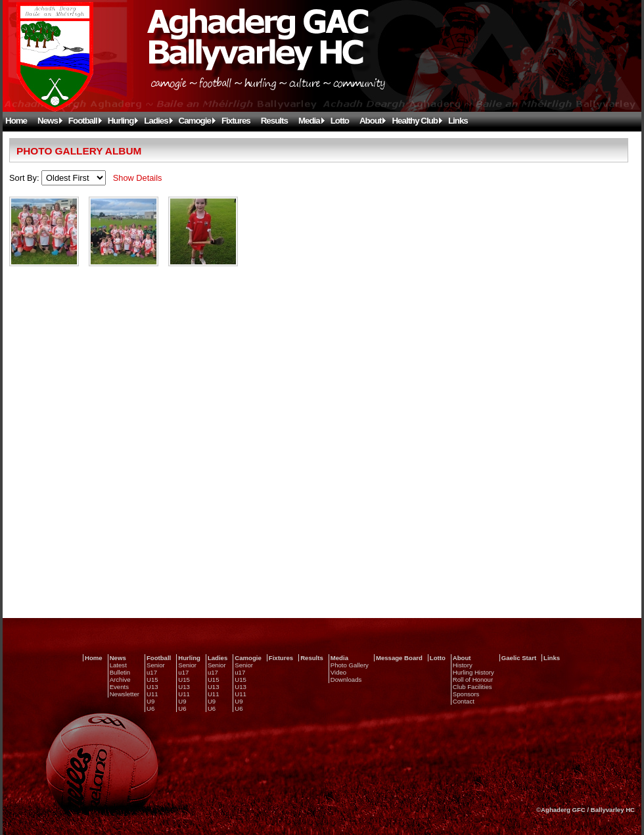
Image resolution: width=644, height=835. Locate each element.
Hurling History (473, 672)
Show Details (138, 178)
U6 (150, 708)
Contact (464, 701)
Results (274, 121)
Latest (118, 665)
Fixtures (236, 121)
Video (338, 672)
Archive (120, 680)
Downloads (346, 680)
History (463, 665)
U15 (152, 680)
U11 (152, 694)
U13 (152, 687)
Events (119, 687)
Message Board (399, 658)
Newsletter (125, 694)
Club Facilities (472, 687)
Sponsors (466, 694)
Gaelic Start (519, 658)
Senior (156, 665)
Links (458, 121)
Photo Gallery (350, 665)
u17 (152, 672)
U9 (150, 701)
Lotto (340, 121)
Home (16, 121)
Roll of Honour (473, 680)
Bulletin (120, 672)
